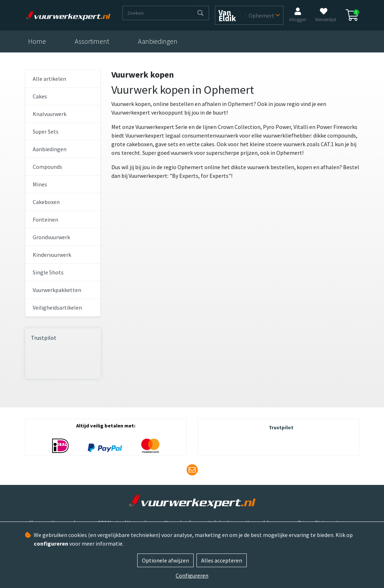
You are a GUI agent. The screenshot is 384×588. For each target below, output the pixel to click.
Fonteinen (45, 219)
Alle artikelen (49, 79)
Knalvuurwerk (50, 114)
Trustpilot (44, 338)
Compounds (47, 167)
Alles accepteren (222, 560)
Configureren (192, 575)
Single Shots (48, 272)
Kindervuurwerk (52, 255)
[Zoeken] (158, 13)
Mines (40, 184)
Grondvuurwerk (51, 237)
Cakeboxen (46, 202)
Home (37, 41)
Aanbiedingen (158, 41)
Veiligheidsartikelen (57, 307)
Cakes (40, 96)
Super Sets (46, 131)
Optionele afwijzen (165, 560)
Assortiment (92, 41)
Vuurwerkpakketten (57, 290)
